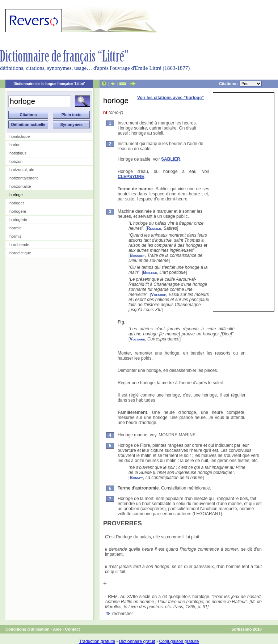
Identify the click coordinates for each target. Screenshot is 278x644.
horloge (16, 195)
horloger (17, 203)
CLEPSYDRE (131, 177)
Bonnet (136, 478)
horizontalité (20, 186)
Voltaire (159, 295)
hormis (15, 236)
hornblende (19, 245)
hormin (16, 228)
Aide (57, 629)
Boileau (150, 272)
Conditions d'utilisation (28, 629)
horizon (16, 161)
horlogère (18, 211)
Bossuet (137, 255)
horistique (18, 153)
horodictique (20, 253)
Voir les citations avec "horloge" (170, 98)
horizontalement (24, 178)
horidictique (20, 136)
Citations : (240, 84)
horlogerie (18, 220)
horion (15, 145)
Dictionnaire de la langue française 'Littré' (49, 84)
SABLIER (171, 159)
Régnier (154, 228)
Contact (73, 629)
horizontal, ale (22, 170)
